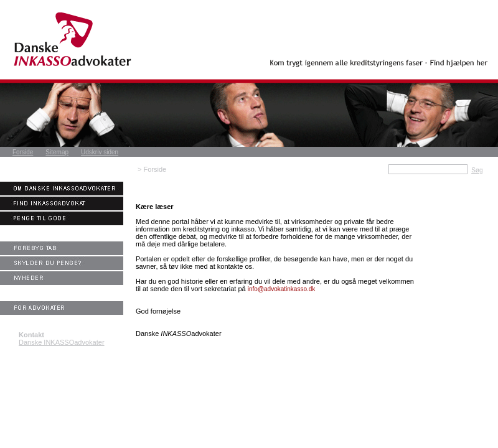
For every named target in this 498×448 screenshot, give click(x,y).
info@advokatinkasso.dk (282, 289)
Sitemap (57, 152)
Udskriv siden (100, 152)
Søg (477, 170)
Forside (23, 152)
